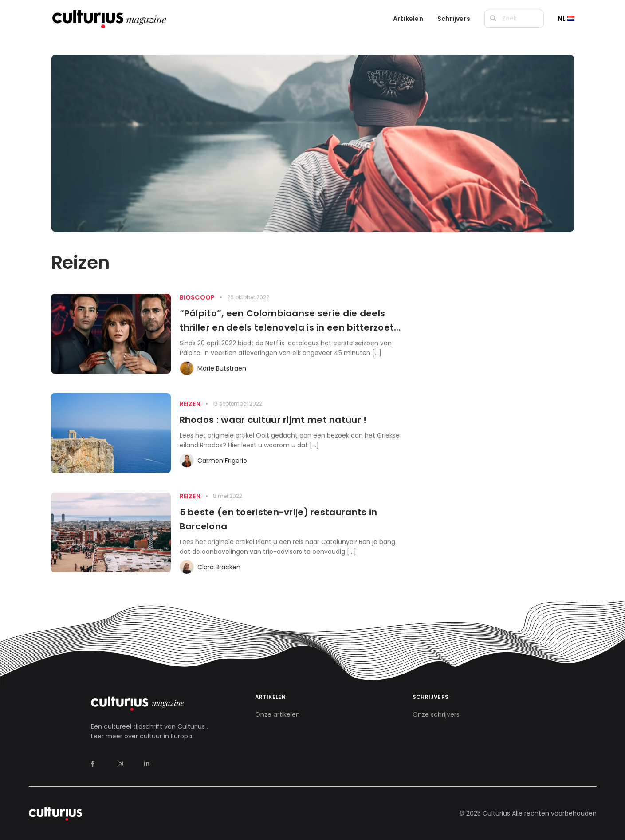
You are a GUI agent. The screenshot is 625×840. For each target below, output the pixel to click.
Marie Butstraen (222, 368)
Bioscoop (197, 297)
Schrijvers (454, 19)
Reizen (190, 404)
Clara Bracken (219, 567)
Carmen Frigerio (222, 461)
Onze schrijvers (436, 714)
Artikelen (408, 19)
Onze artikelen (277, 714)
